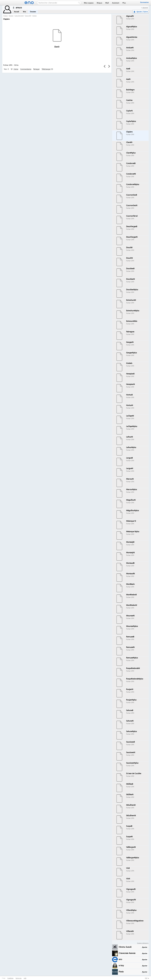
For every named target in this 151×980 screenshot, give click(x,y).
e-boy (121, 965)
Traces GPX (28, 16)
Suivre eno (19, 978)
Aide (25, 978)
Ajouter (145, 947)
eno (120, 959)
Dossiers (33, 12)
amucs (6, 16)
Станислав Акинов (127, 953)
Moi (24, 12)
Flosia (121, 971)
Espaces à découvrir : (143, 943)
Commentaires (26, 69)
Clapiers (34, 16)
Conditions (10, 978)
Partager (36, 69)
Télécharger (46, 69)
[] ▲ (147, 978)
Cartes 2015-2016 (19, 16)
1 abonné (145, 8)
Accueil (16, 12)
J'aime (14, 69)
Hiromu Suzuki (125, 947)
